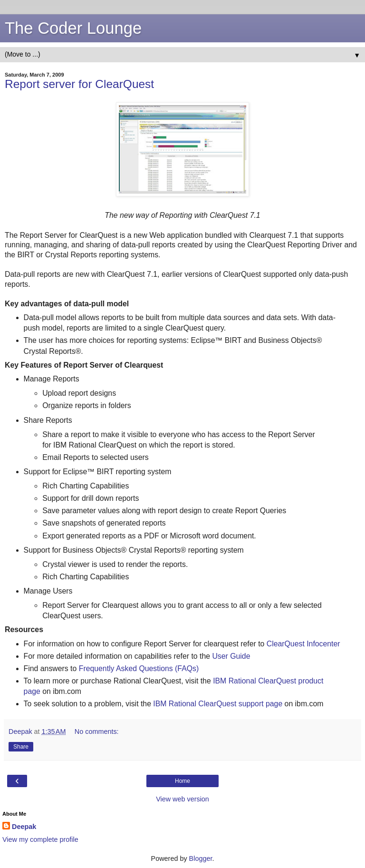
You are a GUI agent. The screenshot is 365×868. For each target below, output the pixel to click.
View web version (182, 799)
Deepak (24, 827)
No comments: (97, 731)
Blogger (201, 858)
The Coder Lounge (73, 28)
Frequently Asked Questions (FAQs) (139, 668)
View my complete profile (40, 839)
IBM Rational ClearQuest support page (218, 704)
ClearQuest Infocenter (303, 644)
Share (21, 747)
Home (182, 781)
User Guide (231, 656)
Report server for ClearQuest (79, 84)
